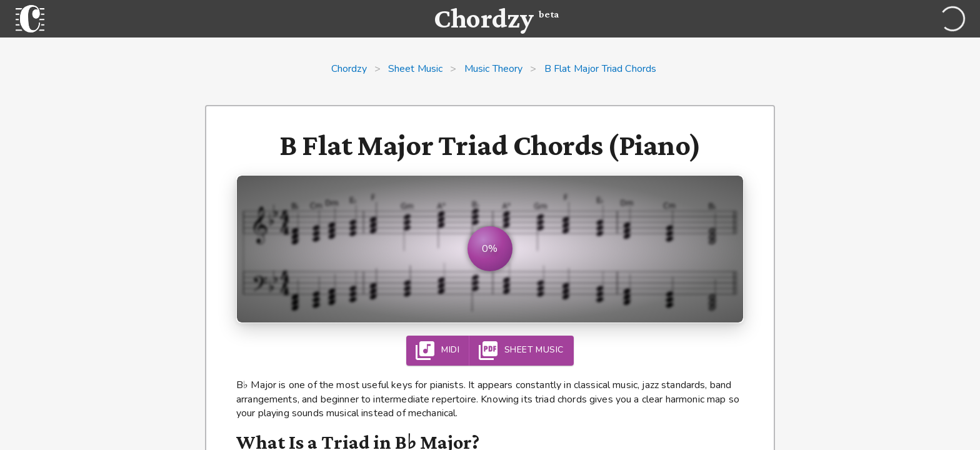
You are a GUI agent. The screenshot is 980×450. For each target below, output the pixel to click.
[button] (490, 249)
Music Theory (494, 69)
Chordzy (349, 69)
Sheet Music (416, 69)
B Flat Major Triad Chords (601, 69)
